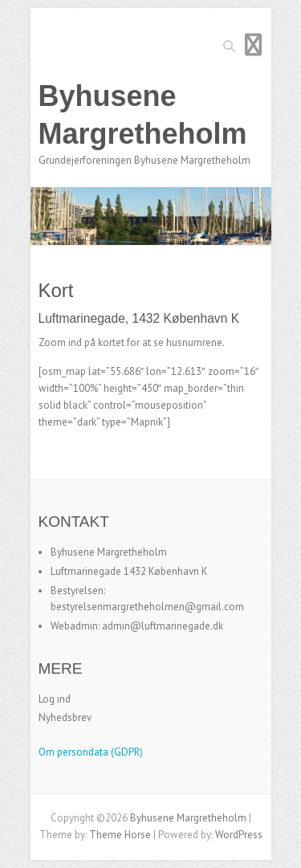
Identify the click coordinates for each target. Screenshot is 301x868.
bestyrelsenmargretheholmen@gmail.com (147, 607)
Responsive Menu (254, 45)
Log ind (55, 699)
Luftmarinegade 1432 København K (129, 571)
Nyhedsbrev (65, 717)
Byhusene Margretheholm (143, 115)
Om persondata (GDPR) (91, 752)
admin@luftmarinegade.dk (163, 626)
